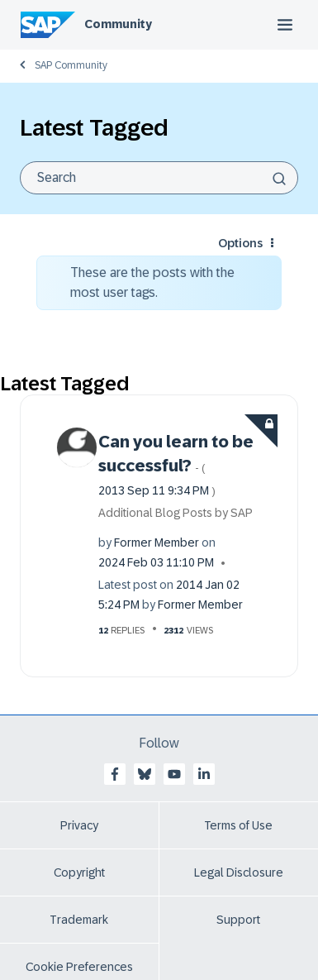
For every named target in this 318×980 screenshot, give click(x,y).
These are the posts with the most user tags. (152, 282)
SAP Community (71, 65)
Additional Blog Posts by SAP (176, 513)
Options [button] (240, 243)
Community (118, 24)
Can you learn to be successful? (176, 465)
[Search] (159, 178)
